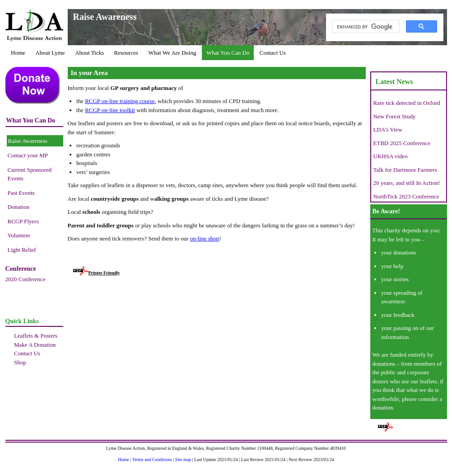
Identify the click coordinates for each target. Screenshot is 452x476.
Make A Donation (35, 345)
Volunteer (19, 235)
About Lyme (50, 53)
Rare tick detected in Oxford (407, 103)
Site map (183, 460)
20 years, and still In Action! (407, 183)
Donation (19, 207)
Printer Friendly (97, 273)
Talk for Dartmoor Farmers (405, 170)
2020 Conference (26, 279)
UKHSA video (391, 156)
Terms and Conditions (152, 460)
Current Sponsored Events (30, 174)
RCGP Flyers (23, 221)
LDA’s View (388, 130)
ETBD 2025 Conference (402, 143)
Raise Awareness (28, 141)
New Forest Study (395, 116)
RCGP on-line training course (120, 101)
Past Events (21, 193)
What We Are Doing (172, 53)
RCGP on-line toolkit (110, 110)
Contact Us (273, 53)
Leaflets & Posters (36, 336)
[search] (365, 27)
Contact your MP (28, 155)
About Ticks (89, 53)
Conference (21, 269)
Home (18, 53)
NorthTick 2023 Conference (406, 196)
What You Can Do (228, 53)
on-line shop (205, 238)
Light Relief (22, 250)
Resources (126, 53)
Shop (20, 362)
